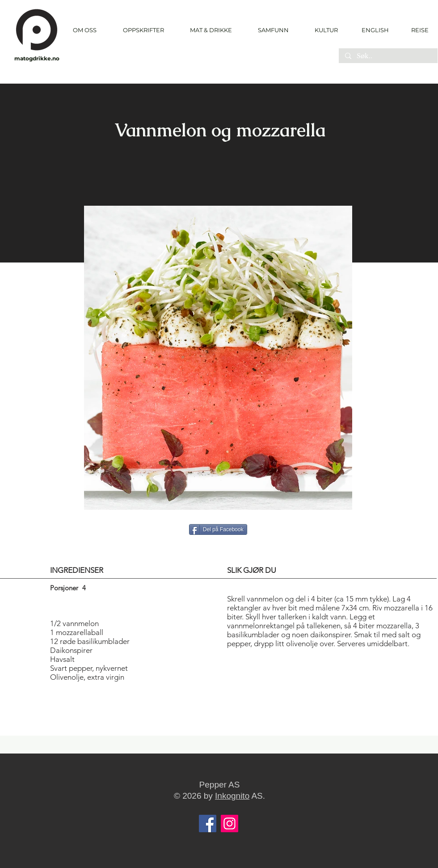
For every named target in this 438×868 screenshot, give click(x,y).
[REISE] (417, 30)
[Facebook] (208, 824)
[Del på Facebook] (218, 529)
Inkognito (232, 796)
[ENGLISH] (375, 30)
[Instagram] (230, 824)
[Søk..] (388, 56)
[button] (143, 30)
